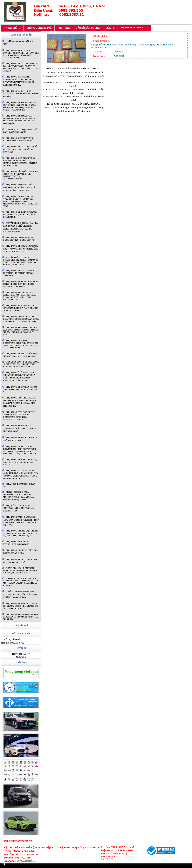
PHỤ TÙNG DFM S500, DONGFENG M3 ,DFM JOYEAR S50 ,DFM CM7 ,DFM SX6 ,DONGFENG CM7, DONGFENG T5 (21, 344)
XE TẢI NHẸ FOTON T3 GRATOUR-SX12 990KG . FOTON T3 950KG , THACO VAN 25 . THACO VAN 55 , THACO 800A (21, 261)
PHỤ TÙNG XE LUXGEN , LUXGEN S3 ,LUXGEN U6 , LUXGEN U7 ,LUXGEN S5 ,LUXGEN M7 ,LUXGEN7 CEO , (21, 54)
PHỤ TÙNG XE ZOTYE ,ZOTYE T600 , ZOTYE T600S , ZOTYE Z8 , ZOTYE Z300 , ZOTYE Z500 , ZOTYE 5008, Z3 (21, 67)
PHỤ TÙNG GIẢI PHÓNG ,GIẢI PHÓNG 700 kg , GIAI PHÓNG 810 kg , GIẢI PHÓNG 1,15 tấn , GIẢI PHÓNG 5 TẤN (20, 402)
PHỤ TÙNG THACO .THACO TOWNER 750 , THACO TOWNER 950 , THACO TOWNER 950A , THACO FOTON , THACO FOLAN (20, 450)
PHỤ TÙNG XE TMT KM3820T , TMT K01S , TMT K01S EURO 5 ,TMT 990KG (20, 273)
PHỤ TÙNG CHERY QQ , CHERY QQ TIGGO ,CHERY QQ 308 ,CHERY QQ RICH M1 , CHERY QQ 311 (21, 533)
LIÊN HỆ (110, 28)
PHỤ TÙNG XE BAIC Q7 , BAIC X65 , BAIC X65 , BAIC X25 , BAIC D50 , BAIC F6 (20, 214)
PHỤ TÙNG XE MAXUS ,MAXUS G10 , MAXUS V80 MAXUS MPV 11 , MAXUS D (20, 617)
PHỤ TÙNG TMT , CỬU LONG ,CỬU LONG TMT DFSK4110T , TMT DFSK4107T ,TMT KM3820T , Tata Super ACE (21, 521)
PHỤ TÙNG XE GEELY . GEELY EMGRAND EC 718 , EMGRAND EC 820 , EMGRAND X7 (20, 606)
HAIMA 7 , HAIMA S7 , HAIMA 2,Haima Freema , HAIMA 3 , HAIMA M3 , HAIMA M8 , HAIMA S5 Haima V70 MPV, (20, 582)
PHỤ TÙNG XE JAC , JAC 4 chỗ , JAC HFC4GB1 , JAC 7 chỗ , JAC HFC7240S (21, 149)
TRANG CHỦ (12, 28)
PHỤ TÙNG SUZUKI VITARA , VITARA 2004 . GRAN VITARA (19, 139)
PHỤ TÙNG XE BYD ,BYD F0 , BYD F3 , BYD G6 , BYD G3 (19, 543)
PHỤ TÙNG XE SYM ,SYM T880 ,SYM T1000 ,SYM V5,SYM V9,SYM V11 (20, 389)
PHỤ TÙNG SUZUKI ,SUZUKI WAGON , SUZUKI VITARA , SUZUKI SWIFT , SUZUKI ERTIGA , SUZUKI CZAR (21, 162)
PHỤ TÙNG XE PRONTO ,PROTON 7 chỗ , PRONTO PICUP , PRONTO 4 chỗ (20, 428)
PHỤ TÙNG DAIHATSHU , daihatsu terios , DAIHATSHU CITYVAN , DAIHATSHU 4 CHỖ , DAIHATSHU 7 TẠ (19, 81)
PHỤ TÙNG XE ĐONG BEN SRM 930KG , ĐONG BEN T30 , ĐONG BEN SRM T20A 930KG (20, 284)
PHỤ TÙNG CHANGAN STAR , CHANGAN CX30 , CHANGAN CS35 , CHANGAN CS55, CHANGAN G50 (21, 319)
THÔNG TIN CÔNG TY (134, 28)
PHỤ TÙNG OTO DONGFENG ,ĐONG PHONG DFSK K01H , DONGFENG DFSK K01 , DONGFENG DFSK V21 (19, 416)
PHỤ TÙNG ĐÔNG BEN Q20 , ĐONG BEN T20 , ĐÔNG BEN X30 (19, 239)
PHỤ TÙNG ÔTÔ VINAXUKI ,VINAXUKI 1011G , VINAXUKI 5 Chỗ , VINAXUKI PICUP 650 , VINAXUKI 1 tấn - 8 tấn (19, 377)
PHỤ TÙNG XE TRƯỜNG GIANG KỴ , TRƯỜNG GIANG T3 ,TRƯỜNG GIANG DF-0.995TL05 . (21, 249)
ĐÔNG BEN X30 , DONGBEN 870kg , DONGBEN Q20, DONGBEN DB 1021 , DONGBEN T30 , (20, 570)
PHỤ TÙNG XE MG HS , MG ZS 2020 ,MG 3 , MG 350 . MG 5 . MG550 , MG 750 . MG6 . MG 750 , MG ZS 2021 (21, 331)
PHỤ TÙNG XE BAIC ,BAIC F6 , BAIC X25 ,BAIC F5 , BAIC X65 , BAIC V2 (20, 462)
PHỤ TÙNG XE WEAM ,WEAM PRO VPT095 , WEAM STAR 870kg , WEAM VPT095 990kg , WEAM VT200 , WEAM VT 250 (20, 106)
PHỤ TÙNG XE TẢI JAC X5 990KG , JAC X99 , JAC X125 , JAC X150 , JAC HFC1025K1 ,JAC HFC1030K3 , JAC (20, 296)
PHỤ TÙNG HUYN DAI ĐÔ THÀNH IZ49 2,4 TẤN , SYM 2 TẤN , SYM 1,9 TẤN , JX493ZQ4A (20, 187)
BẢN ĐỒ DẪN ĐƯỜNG (88, 28)
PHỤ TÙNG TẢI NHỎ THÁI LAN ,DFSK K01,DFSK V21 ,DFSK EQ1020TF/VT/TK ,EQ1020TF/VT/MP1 (20, 175)
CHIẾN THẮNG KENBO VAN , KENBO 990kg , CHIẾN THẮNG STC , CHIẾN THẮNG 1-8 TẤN (21, 594)
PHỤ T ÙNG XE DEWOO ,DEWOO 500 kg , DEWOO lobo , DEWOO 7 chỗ (19, 508)
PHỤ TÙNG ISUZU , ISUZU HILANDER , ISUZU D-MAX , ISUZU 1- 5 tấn (21, 94)
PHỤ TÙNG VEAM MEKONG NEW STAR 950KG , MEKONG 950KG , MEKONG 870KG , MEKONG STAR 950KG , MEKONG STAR (20, 201)
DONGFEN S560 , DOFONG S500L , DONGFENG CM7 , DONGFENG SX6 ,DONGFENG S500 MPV (21, 364)
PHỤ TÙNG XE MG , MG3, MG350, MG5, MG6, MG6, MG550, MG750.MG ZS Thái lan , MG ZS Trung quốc (19, 120)
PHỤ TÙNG (64, 28)
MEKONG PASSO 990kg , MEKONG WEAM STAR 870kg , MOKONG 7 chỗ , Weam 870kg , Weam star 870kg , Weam (18, 496)
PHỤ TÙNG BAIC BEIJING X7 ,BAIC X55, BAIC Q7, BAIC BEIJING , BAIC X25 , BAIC (21, 308)
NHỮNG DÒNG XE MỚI (39, 28)
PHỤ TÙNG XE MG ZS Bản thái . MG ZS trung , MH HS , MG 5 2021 (21, 355)
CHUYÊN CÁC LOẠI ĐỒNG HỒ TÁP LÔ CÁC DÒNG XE (20, 131)
